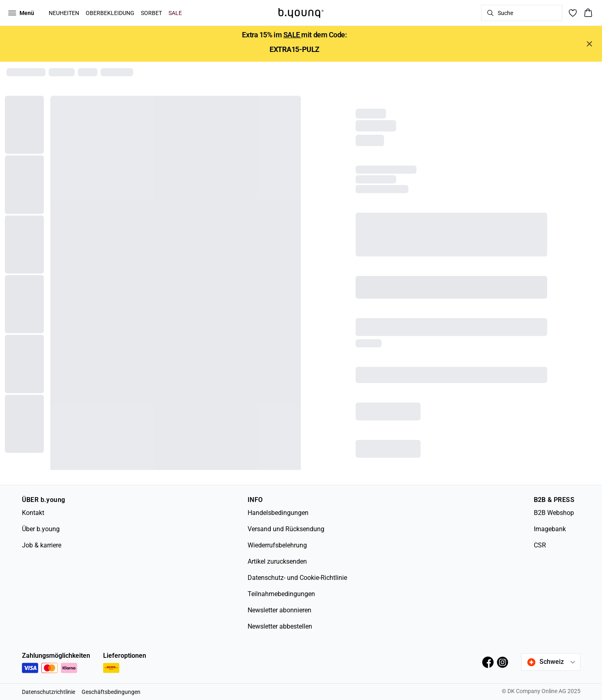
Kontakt (33, 513)
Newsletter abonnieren (279, 610)
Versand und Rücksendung (286, 529)
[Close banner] (589, 44)
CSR (540, 545)
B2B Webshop (554, 513)
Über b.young (41, 529)
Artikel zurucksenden (277, 561)
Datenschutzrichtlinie (49, 692)
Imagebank (550, 529)
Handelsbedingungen (278, 513)
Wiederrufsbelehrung (277, 545)
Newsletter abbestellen (280, 626)
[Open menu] (21, 13)
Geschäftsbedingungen (111, 692)
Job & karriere (42, 545)
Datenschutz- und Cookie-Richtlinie (297, 578)
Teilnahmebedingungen (281, 594)
